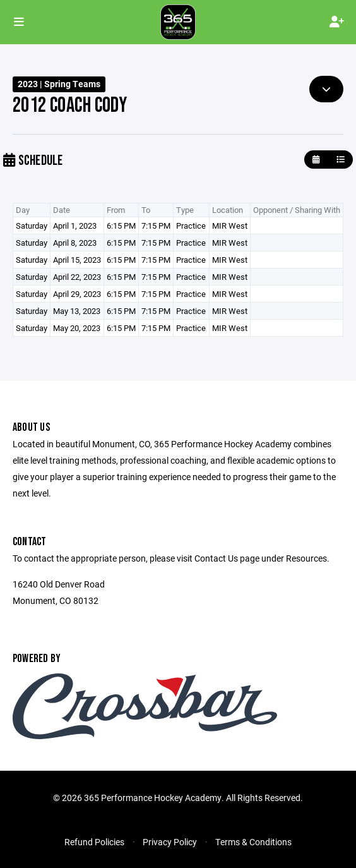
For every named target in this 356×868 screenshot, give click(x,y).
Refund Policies (94, 842)
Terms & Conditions (253, 842)
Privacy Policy (170, 842)
